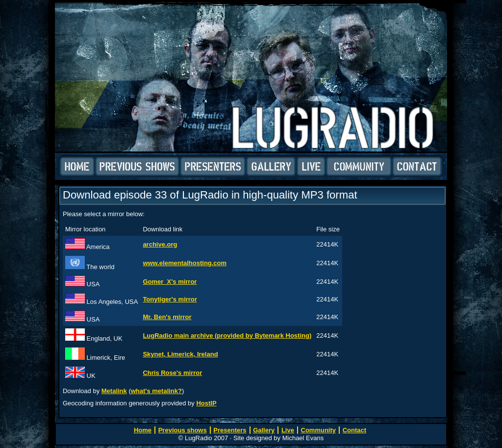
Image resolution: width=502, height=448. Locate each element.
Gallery (271, 167)
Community (359, 167)
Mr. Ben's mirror (167, 317)
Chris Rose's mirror (172, 373)
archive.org (160, 244)
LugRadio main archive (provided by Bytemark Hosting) (227, 336)
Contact (417, 167)
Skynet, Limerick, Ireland (180, 354)
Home (77, 167)
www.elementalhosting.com (185, 263)
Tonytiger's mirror (170, 299)
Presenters (213, 167)
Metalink (114, 391)
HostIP (206, 403)
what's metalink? (156, 391)
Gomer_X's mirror (170, 282)
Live (311, 167)
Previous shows (137, 167)
